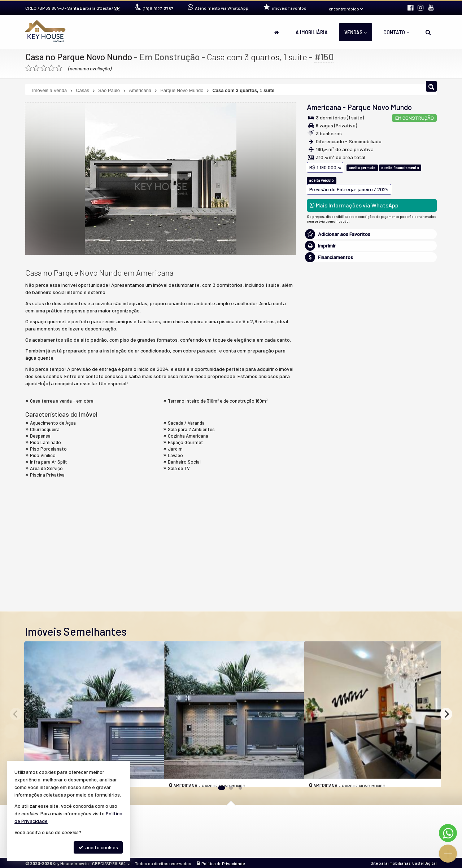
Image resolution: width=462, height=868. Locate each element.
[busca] (428, 32)
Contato (396, 32)
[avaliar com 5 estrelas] (59, 68)
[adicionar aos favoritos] (151, 775)
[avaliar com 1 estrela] (29, 68)
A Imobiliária (312, 32)
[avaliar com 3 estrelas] (44, 68)
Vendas (356, 32)
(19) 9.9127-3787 (372, 350)
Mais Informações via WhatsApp (354, 205)
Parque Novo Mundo (380, 107)
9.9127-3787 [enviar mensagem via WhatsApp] (158, 8)
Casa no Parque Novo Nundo (80, 57)
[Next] (446, 714)
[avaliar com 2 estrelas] (36, 68)
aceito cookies (98, 847)
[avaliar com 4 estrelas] (51, 68)
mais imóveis (372, 372)
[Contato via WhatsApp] (448, 833)
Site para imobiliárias (391, 862)
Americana (324, 107)
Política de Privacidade (223, 863)
